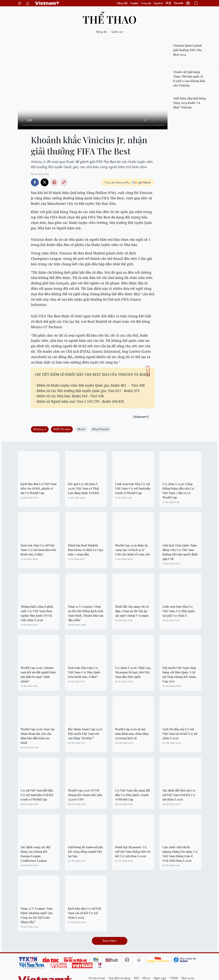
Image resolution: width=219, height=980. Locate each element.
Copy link (64, 182)
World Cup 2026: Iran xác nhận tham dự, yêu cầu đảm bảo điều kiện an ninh (38, 736)
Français (146, 3)
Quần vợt (117, 32)
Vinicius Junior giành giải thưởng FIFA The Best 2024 (188, 50)
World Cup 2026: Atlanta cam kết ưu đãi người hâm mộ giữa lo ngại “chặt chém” (38, 674)
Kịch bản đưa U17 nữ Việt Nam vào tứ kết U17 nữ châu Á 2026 (85, 913)
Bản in (54, 182)
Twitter (45, 182)
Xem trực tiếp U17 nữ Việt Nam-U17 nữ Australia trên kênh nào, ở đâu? (38, 550)
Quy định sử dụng (119, 978)
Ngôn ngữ (160, 978)
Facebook (35, 182)
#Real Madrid (101, 429)
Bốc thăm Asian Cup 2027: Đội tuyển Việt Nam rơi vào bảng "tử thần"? (85, 734)
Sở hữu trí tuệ (97, 978)
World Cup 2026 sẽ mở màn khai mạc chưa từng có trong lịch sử (132, 734)
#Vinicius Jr (40, 429)
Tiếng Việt (122, 3)
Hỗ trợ (146, 978)
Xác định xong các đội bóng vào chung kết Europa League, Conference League (35, 854)
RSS (136, 978)
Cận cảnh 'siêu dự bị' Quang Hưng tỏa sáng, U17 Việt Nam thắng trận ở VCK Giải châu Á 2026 (180, 854)
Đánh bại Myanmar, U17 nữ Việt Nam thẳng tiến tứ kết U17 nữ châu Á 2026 (133, 851)
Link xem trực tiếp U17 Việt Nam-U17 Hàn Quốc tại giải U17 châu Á (179, 611)
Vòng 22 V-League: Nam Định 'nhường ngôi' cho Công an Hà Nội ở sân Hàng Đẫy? (37, 915)
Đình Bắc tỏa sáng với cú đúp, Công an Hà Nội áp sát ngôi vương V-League (132, 611)
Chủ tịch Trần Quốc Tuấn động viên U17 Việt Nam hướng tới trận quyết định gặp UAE (180, 552)
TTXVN (174, 978)
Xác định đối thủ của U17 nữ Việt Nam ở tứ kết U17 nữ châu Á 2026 (179, 795)
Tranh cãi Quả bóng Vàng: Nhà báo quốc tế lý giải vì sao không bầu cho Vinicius (189, 79)
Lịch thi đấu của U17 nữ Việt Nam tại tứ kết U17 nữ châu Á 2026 (180, 734)
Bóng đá (102, 32)
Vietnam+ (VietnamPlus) (48, 3)
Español (158, 3)
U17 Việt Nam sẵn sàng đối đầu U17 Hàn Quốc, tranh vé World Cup (133, 795)
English (134, 3)
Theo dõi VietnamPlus (117, 182)
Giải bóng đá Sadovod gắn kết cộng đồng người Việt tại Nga (85, 851)
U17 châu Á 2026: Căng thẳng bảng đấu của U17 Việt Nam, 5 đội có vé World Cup (178, 491)
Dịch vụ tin (188, 978)
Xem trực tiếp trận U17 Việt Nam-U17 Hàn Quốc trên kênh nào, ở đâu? (84, 672)
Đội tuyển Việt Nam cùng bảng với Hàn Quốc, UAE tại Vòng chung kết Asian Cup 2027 (179, 674)
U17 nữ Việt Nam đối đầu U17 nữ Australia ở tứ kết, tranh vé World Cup (37, 795)
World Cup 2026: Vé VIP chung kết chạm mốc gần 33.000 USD (85, 795)
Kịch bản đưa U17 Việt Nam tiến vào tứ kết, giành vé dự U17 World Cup (39, 488)
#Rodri (81, 429)
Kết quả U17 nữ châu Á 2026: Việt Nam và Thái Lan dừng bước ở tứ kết (84, 488)
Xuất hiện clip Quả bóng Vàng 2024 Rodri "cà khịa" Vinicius (190, 103)
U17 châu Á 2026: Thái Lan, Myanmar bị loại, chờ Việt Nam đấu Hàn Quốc (133, 672)
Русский (179, 3)
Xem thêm (109, 941)
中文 (168, 3)
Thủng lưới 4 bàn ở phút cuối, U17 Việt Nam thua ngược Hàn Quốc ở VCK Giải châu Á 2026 (37, 613)
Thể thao (109, 19)
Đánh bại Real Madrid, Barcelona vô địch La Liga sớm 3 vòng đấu (86, 550)
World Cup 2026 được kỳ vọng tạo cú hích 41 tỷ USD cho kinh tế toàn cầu (132, 550)
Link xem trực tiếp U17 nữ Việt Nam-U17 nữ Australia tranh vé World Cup (133, 488)
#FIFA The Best (62, 429)
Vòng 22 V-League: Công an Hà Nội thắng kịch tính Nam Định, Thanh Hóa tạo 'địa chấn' (86, 613)
